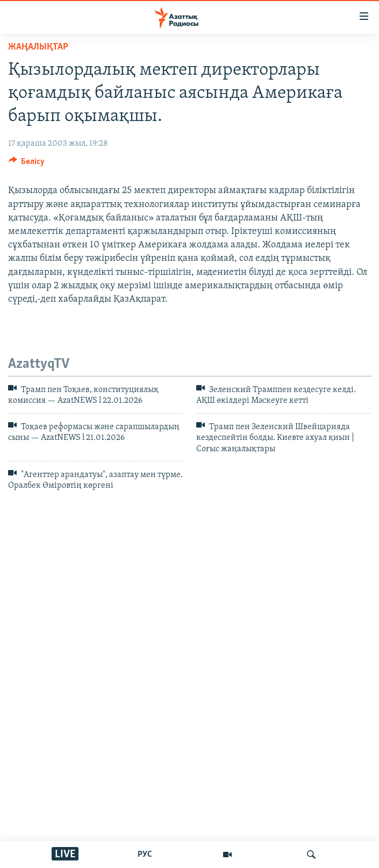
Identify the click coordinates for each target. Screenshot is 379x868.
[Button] (27, 164)
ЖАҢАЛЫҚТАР (38, 47)
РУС (145, 855)
